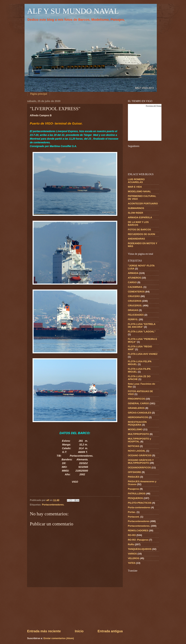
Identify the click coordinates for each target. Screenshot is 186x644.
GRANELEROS (136, 408)
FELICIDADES (136, 315)
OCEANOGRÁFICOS (139, 468)
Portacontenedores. (53, 505)
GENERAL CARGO (138, 403)
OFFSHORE (134, 472)
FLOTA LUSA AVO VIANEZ (143, 354)
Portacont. (134, 517)
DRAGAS (133, 310)
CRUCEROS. (135, 306)
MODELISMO (135, 429)
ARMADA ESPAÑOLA (140, 217)
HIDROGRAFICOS (138, 417)
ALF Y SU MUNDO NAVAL (73, 11)
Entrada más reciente (44, 631)
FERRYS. (133, 319)
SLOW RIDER (135, 213)
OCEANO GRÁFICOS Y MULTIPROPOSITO (141, 461)
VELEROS (134, 558)
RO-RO (132, 535)
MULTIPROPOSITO (138, 434)
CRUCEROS (135, 301)
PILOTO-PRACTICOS (140, 503)
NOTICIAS (134, 446)
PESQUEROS (135, 498)
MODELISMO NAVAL (139, 191)
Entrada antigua (110, 631)
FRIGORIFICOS (136, 399)
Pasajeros (133, 489)
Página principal (39, 94)
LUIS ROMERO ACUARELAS (136, 181)
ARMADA (133, 273)
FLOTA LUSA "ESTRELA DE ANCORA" (142, 325)
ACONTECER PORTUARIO (143, 204)
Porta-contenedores (139, 507)
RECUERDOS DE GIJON (142, 234)
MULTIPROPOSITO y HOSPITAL (139, 440)
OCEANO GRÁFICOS (140, 455)
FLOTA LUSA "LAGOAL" (142, 332)
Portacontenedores (139, 521)
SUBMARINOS (136, 208)
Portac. (132, 512)
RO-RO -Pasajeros (138, 540)
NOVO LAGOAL (137, 451)
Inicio (79, 631)
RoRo (131, 544)
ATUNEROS (134, 278)
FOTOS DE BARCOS (139, 230)
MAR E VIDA (135, 187)
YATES (132, 563)
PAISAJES (134, 477)
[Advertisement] (75, 608)
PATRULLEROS (137, 494)
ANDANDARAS (136, 239)
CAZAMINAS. (135, 287)
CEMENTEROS (136, 292)
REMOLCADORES (138, 530)
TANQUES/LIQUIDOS (140, 549)
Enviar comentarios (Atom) (59, 638)
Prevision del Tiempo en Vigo (157, 106)
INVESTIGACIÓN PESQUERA (137, 423)
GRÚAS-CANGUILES (140, 413)
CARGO (132, 282)
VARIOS (132, 554)
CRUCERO (134, 296)
